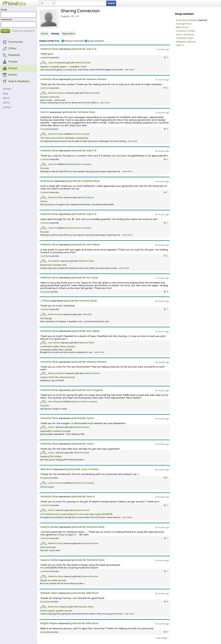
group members (94, 41)
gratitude (76, 49)
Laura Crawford (90, 469)
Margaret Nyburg (186, 42)
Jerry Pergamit (95, 390)
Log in (5, 31)
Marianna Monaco (96, 79)
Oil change (46, 319)
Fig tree (44, 406)
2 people (45, 478)
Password (18, 23)
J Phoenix (46, 301)
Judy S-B (91, 49)
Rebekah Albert (49, 593)
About (44, 34)
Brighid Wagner (49, 623)
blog (5, 93)
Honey (44, 201)
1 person (45, 58)
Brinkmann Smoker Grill (53, 265)
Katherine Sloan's (74, 164)
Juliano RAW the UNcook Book (58, 377)
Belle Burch (182, 27)
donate (7, 89)
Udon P (180, 45)
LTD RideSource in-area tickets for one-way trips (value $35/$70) (76, 514)
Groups (10, 68)
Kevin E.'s (77, 134)
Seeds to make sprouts (53, 581)
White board (47, 487)
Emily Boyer (47, 181)
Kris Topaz (92, 278)
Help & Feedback (16, 81)
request (86, 134)
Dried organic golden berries (56, 611)
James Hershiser (185, 35)
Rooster (45, 168)
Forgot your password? (23, 31)
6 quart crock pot (50, 97)
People (10, 62)
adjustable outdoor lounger (55, 431)
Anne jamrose (183, 24)
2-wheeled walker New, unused (57, 347)
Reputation (68, 34)
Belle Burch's (79, 483)
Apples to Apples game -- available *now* (64, 67)
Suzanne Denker (49, 527)
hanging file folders (51, 457)
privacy (7, 107)
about (6, 98)
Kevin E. (45, 112)
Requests (11, 55)
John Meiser (93, 245)
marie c (90, 418)
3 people (45, 129)
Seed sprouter (48, 547)
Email (18, 13)
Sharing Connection (73, 41)
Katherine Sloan (185, 38)
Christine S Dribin (185, 31)
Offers (10, 49)
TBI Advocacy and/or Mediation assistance (64, 138)
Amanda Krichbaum (187, 20)
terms (6, 103)
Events (10, 75)
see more (129, 70)
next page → (163, 638)
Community (13, 42)
